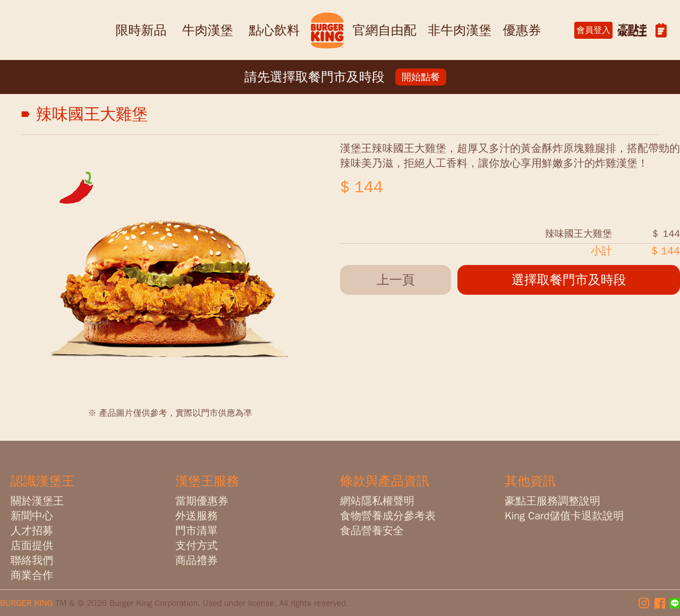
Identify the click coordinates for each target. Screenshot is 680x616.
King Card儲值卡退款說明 (564, 516)
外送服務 (197, 516)
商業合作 (32, 575)
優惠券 (522, 30)
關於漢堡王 (37, 501)
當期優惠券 (202, 501)
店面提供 (32, 546)
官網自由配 (385, 30)
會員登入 (593, 30)
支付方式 (197, 546)
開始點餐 (421, 77)
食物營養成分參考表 (388, 516)
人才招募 (32, 531)
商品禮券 (197, 561)
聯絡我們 (32, 561)
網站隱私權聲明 (377, 501)
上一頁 (396, 280)
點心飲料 (274, 30)
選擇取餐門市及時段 (569, 280)
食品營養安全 (372, 531)
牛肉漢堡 (208, 30)
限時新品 (141, 30)
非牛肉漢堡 (460, 30)
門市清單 (197, 531)
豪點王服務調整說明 (552, 501)
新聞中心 (32, 516)
